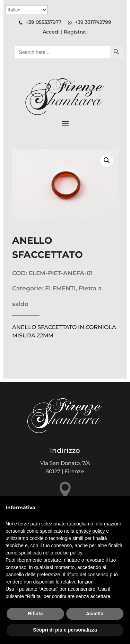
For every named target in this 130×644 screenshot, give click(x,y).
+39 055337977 (44, 22)
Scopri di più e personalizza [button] (65, 630)
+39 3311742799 (93, 22)
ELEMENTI (60, 288)
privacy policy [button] (90, 531)
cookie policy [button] (68, 553)
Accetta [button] (95, 614)
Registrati (76, 32)
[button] (107, 160)
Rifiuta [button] (35, 614)
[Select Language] (26, 10)
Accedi (51, 32)
